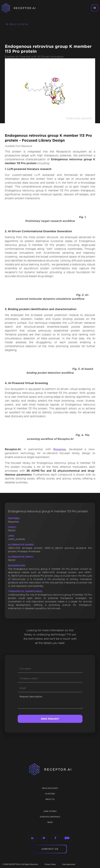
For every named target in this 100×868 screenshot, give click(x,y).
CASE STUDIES (50, 811)
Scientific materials (50, 817)
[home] (23, 8)
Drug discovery (50, 788)
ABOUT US (50, 799)
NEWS (50, 822)
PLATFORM (50, 794)
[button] (95, 8)
